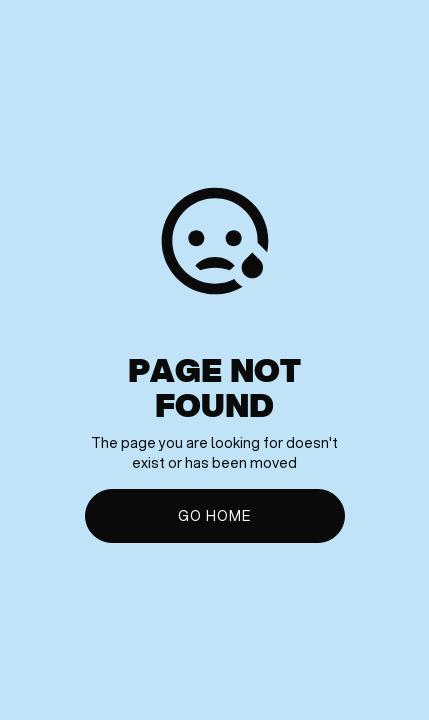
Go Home (214, 516)
